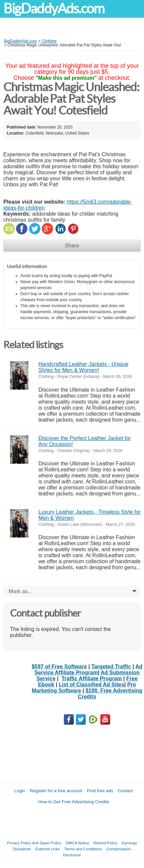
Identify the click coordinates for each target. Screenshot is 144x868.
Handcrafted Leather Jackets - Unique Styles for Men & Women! (83, 367)
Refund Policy (105, 843)
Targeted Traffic (111, 667)
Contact (125, 791)
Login (20, 791)
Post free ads (100, 791)
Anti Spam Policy (47, 843)
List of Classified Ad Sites (92, 685)
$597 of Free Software (59, 667)
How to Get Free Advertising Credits (74, 802)
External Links (48, 849)
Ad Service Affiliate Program (88, 670)
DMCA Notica (78, 843)
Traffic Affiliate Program (92, 679)
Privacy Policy (19, 843)
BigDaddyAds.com (54, 9)
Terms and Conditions (83, 849)
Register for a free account (56, 791)
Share (72, 246)
